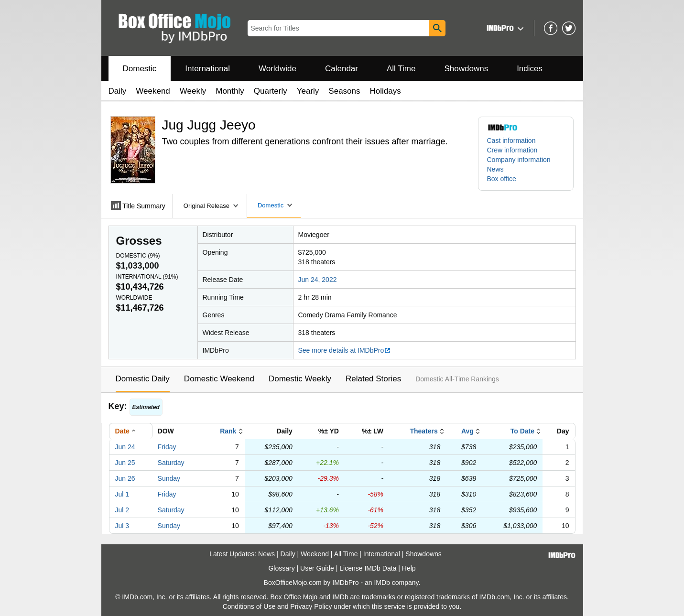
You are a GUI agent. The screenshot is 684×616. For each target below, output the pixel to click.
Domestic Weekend (219, 379)
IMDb (382, 583)
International (207, 69)
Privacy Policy (311, 606)
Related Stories (373, 379)
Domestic (140, 69)
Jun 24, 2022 (318, 280)
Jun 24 (125, 447)
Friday (167, 447)
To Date (522, 431)
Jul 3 (122, 526)
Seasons (344, 91)
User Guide (317, 568)
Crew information (512, 150)
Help (409, 568)
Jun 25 (125, 463)
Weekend (153, 91)
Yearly (308, 91)
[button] (504, 28)
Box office (502, 179)
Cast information (511, 140)
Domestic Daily (143, 379)
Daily (118, 91)
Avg (467, 431)
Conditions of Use (249, 606)
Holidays (385, 91)
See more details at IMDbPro (345, 350)
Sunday (169, 478)
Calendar (342, 69)
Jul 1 (122, 494)
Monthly (230, 91)
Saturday (171, 463)
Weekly (193, 91)
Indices (530, 69)
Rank (228, 431)
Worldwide (277, 69)
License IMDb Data (368, 568)
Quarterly (271, 91)
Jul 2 (122, 510)
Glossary (281, 568)
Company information (519, 160)
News (495, 169)
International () (147, 277)
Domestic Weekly (300, 379)
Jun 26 (125, 478)
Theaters (423, 431)
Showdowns (466, 69)
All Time (401, 69)
